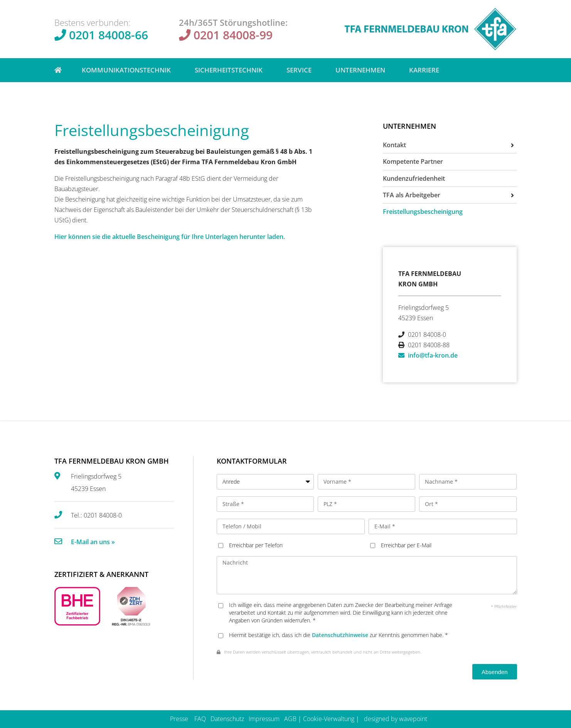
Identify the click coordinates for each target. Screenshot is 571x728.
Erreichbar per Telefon (256, 545)
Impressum (264, 719)
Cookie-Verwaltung (329, 719)
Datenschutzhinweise (340, 635)
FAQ (200, 719)
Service (301, 70)
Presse (179, 719)
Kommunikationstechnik (128, 70)
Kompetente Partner (413, 161)
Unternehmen (362, 70)
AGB (290, 719)
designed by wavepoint (396, 719)
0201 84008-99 (233, 35)
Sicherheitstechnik (231, 70)
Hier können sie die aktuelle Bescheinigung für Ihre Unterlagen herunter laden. (170, 237)
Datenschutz (227, 719)
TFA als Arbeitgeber (412, 195)
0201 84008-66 (109, 35)
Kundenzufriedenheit (414, 178)
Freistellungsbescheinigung (423, 212)
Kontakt (394, 145)
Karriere (424, 70)
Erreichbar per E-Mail (406, 545)
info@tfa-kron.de (433, 355)
